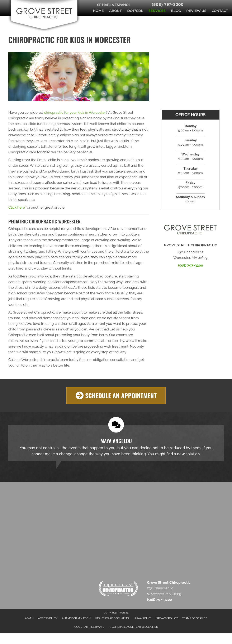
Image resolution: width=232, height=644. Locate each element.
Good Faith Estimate (89, 627)
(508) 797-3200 (168, 4)
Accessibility (48, 618)
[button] (116, 396)
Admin (29, 618)
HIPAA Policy (143, 618)
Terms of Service (195, 618)
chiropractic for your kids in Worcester (75, 112)
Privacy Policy (167, 618)
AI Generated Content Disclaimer (133, 627)
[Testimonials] (116, 443)
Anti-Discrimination (76, 618)
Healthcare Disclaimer (112, 618)
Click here (17, 207)
